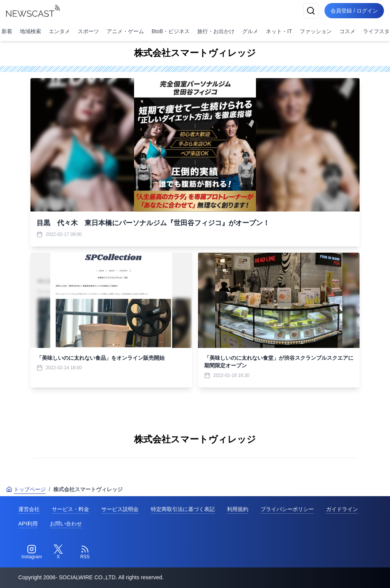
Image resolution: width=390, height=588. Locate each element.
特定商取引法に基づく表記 (183, 509)
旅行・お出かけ (216, 31)
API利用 (28, 524)
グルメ (250, 31)
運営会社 (29, 509)
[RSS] (85, 552)
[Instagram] (32, 552)
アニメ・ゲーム (125, 31)
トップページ (26, 489)
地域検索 (30, 31)
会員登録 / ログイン (354, 11)
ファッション (316, 31)
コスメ (347, 31)
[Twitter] (58, 552)
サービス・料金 (70, 509)
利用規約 (238, 509)
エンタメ (59, 31)
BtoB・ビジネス (171, 31)
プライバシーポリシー (287, 509)
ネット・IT (279, 31)
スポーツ (88, 31)
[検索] (311, 11)
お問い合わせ (66, 524)
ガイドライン (342, 509)
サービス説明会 (120, 509)
